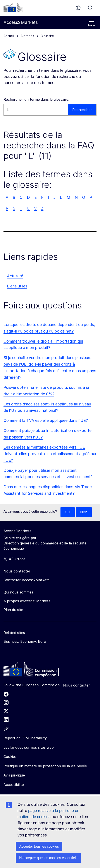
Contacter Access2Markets (27, 580)
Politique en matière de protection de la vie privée (45, 766)
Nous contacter (77, 685)
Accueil (9, 36)
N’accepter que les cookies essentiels (48, 858)
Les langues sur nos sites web (29, 747)
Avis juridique (14, 775)
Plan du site (13, 610)
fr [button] (78, 8)
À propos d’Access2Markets (27, 601)
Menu (91, 23)
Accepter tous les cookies (39, 846)
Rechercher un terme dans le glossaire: (36, 99)
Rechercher (90, 8)
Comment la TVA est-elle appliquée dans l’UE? (46, 420)
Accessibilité (14, 785)
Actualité (15, 276)
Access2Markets (17, 531)
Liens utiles (17, 286)
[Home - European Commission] (35, 670)
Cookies (10, 757)
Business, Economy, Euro (25, 641)
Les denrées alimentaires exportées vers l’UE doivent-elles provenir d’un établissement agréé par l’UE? (50, 454)
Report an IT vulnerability (25, 738)
